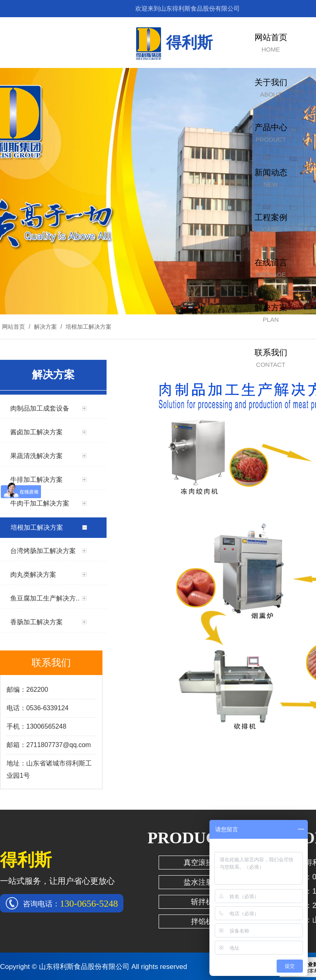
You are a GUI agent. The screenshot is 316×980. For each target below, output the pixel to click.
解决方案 (45, 327)
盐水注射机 (202, 882)
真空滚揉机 (202, 863)
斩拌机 (202, 902)
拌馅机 (202, 921)
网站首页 (14, 327)
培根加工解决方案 (88, 327)
